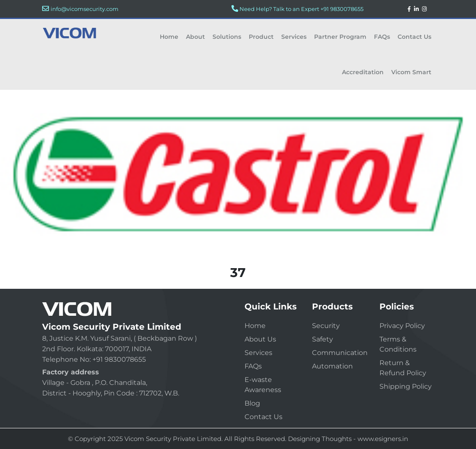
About (195, 37)
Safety (323, 339)
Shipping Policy (406, 386)
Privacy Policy (402, 326)
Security (326, 326)
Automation (332, 366)
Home (169, 37)
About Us (260, 339)
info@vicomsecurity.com (85, 9)
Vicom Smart (411, 72)
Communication (340, 353)
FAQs (382, 37)
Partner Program (340, 37)
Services (294, 37)
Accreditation (363, 72)
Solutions (227, 37)
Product (261, 37)
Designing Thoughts (320, 439)
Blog (252, 403)
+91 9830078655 (342, 9)
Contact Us (414, 37)
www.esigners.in (383, 439)
